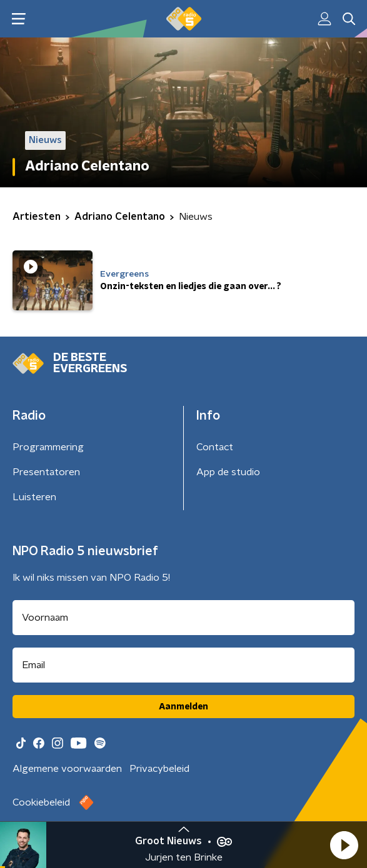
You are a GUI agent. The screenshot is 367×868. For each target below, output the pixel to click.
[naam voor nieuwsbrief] (183, 618)
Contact (215, 447)
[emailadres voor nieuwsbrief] (183, 665)
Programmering (48, 447)
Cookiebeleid (41, 802)
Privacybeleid (159, 769)
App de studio (228, 472)
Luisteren (34, 497)
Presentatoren (46, 472)
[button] (344, 845)
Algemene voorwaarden (67, 769)
